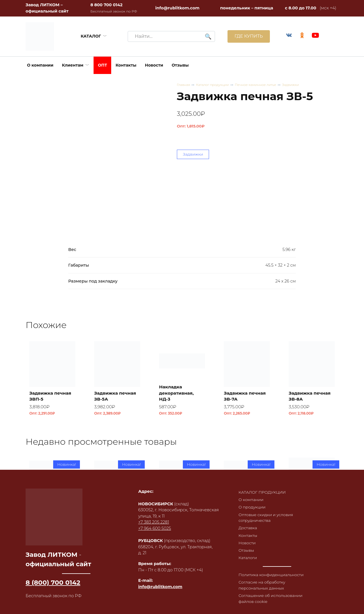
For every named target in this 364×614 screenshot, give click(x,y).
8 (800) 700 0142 (53, 578)
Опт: (191, 126)
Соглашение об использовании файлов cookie (269, 598)
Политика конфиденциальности (270, 573)
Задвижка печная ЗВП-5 (52, 396)
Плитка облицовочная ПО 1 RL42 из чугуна (182, 523)
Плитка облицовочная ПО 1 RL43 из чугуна (117, 523)
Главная (184, 85)
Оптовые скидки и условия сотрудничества (264, 514)
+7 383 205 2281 (152, 517)
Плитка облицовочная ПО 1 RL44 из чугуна (52, 523)
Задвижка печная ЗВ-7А (246, 396)
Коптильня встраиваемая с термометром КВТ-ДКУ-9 (309, 520)
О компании (40, 65)
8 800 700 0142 (106, 5)
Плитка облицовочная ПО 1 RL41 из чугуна (247, 523)
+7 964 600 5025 (153, 524)
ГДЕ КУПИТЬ (247, 36)
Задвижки (296, 85)
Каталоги (246, 556)
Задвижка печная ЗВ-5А (117, 396)
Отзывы (180, 65)
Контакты (126, 65)
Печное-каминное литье (259, 85)
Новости (154, 65)
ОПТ (102, 65)
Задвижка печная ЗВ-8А (311, 396)
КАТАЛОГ (90, 36)
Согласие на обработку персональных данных (260, 584)
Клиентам (73, 65)
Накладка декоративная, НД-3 (178, 393)
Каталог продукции (214, 85)
